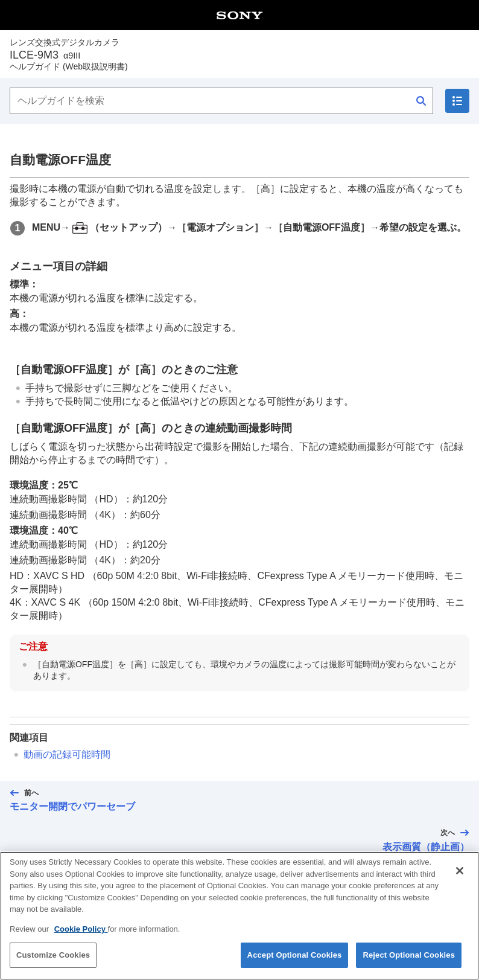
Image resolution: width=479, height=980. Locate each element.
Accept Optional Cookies (295, 962)
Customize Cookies (53, 962)
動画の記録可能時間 (67, 754)
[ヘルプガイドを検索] (221, 101)
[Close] (460, 878)
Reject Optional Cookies (409, 962)
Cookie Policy (81, 936)
